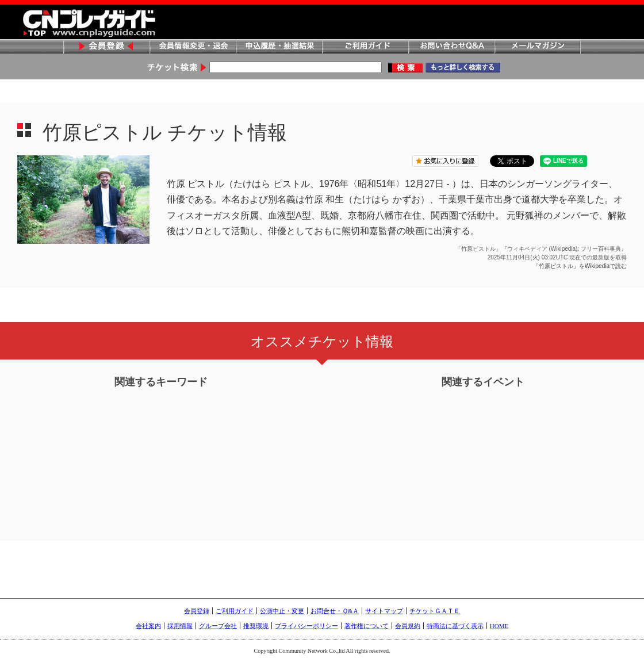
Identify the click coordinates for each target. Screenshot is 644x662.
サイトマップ (384, 611)
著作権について (367, 626)
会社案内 (148, 626)
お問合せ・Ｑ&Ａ (335, 611)
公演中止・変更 (282, 611)
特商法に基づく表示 (455, 626)
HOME (499, 626)
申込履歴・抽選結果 (279, 47)
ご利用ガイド (365, 47)
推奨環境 (256, 626)
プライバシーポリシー (306, 626)
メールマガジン (538, 47)
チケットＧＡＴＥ (435, 611)
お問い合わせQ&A (451, 47)
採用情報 (180, 626)
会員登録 (106, 47)
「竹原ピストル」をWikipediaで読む (580, 266)
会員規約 (408, 626)
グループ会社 (218, 626)
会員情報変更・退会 (193, 47)
